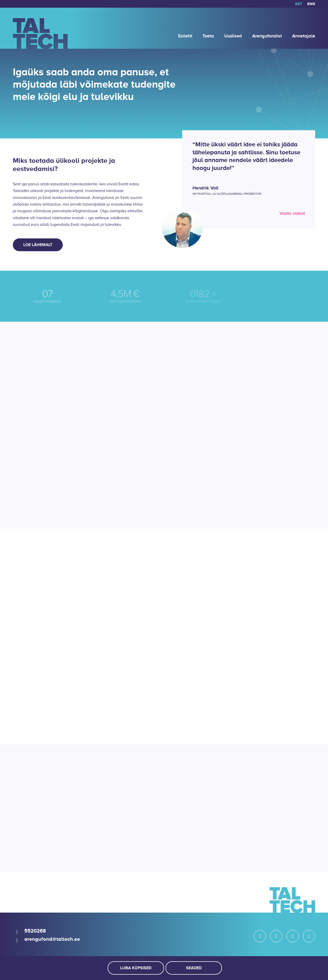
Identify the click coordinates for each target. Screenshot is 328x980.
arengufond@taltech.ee (52, 939)
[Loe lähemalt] (38, 245)
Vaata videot (292, 213)
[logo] (40, 28)
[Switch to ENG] (311, 4)
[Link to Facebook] (276, 936)
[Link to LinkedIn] (293, 936)
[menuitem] (299, 4)
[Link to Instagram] (260, 936)
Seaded (194, 968)
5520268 (35, 931)
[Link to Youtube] (309, 936)
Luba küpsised (136, 968)
